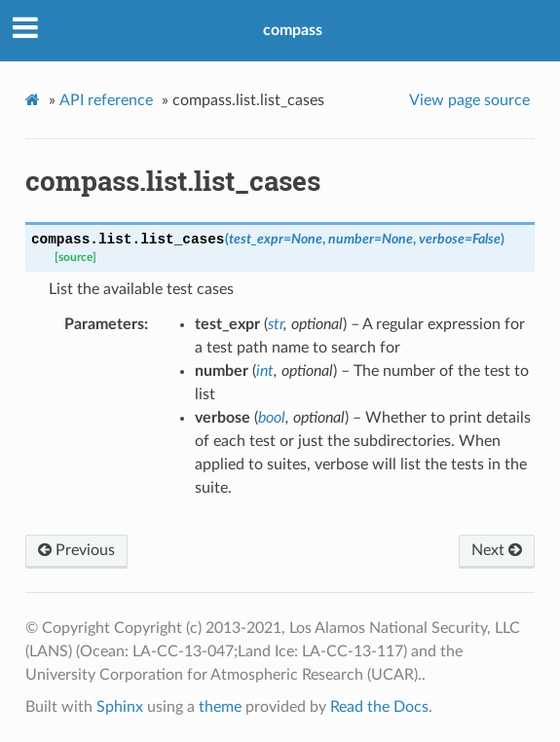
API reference (106, 100)
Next (497, 550)
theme (220, 707)
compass (293, 30)
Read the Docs (379, 707)
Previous (76, 550)
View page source (469, 100)
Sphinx (120, 707)
